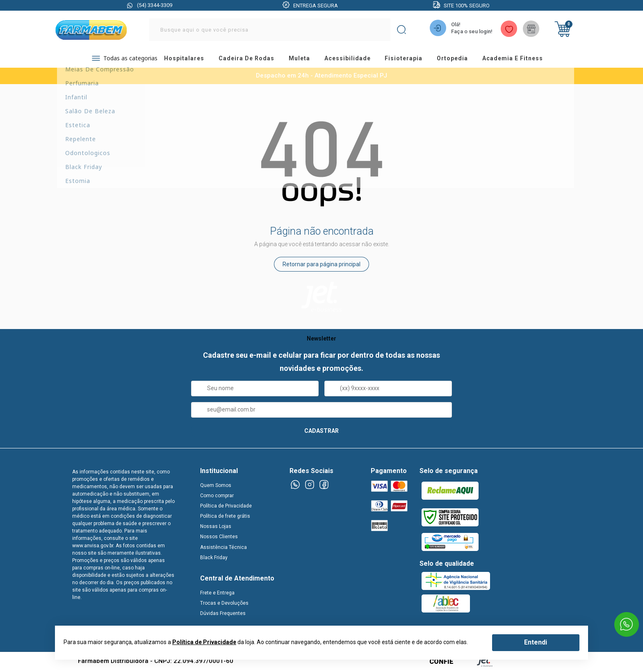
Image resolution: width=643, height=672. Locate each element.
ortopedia (465, 59)
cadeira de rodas (248, 59)
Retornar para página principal (321, 266)
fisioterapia (414, 59)
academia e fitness (528, 59)
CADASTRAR (321, 432)
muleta (303, 59)
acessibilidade (354, 59)
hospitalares (183, 59)
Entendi (536, 642)
